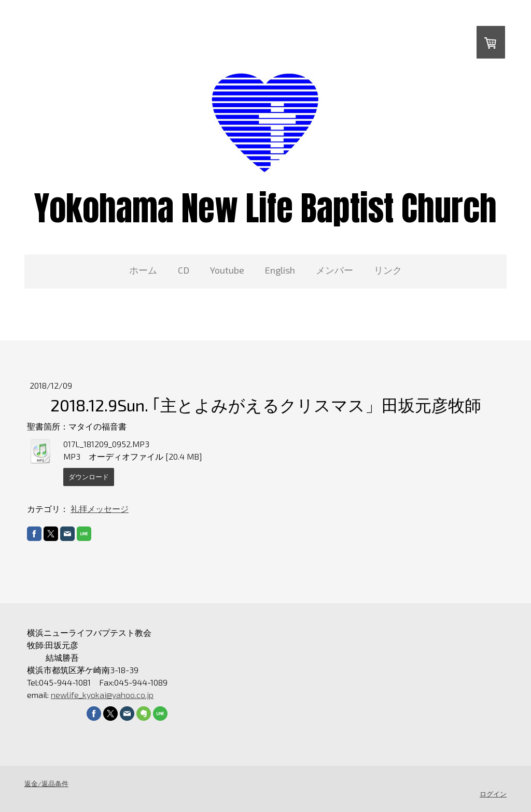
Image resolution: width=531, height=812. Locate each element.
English (280, 270)
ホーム (143, 270)
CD (184, 270)
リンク (388, 270)
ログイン (493, 794)
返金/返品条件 (46, 783)
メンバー (334, 270)
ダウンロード (89, 477)
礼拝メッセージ (100, 509)
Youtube (227, 270)
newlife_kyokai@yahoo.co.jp (102, 695)
